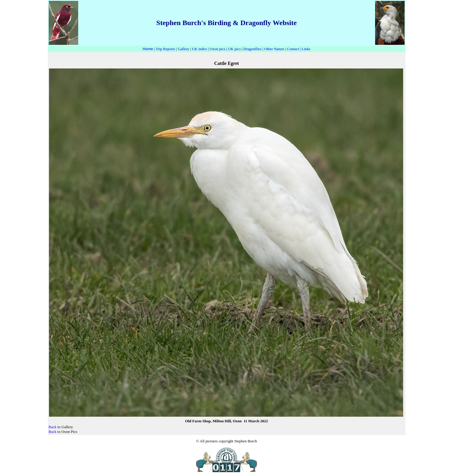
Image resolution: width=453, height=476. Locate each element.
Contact (293, 49)
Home (148, 49)
